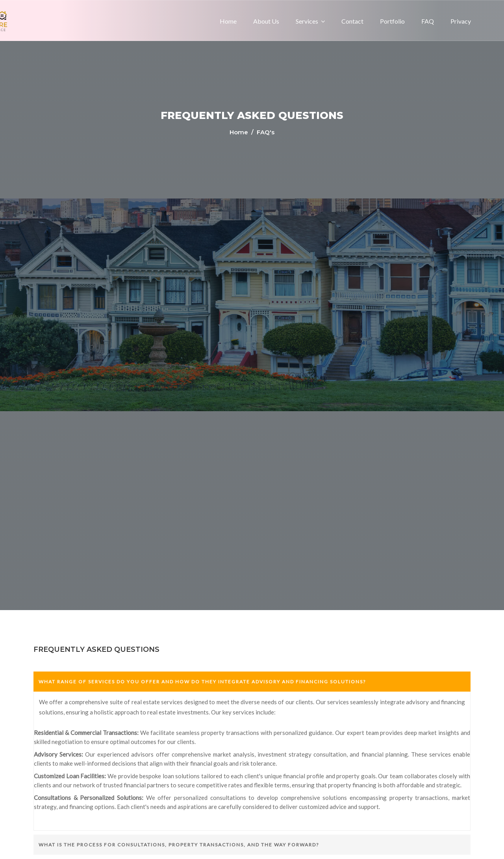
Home (228, 21)
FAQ (428, 21)
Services (307, 21)
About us (266, 21)
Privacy (461, 21)
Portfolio (392, 21)
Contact (352, 21)
